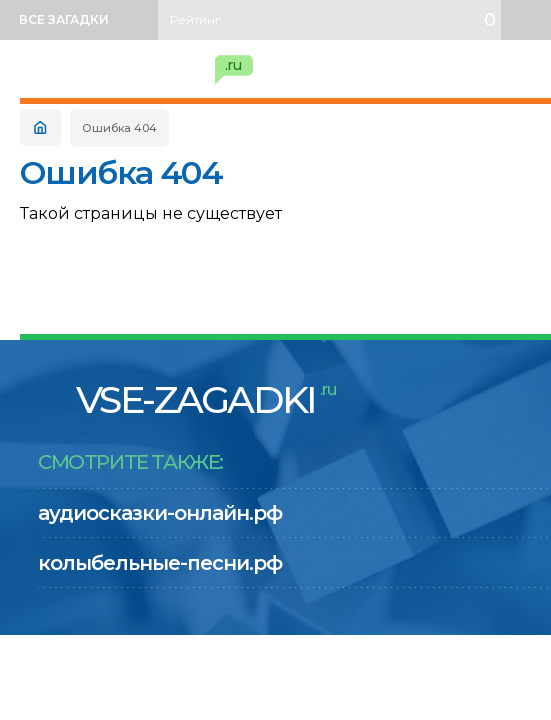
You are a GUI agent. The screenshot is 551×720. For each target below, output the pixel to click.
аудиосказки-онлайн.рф (160, 513)
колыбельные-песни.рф (160, 563)
